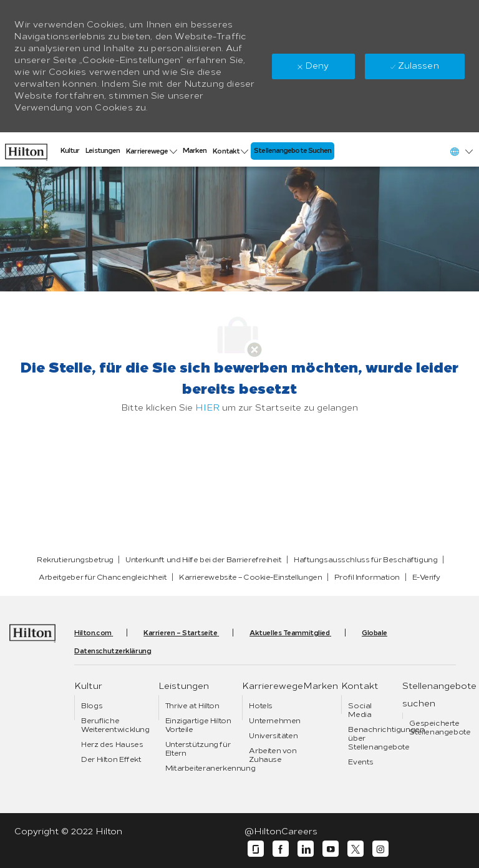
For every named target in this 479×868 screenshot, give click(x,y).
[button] (461, 151)
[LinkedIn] (306, 849)
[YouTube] (331, 849)
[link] (26, 149)
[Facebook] (281, 849)
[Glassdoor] (256, 849)
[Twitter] (356, 849)
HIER (207, 408)
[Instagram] (380, 849)
